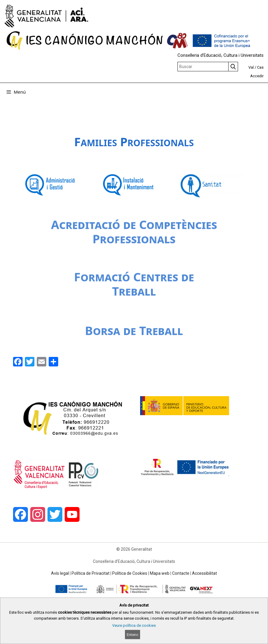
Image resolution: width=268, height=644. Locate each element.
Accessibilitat (204, 573)
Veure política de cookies (134, 625)
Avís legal (60, 573)
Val (251, 67)
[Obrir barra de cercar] (259, 92)
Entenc (133, 635)
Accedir (257, 76)
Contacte (181, 573)
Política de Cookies (130, 573)
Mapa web (160, 573)
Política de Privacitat (91, 573)
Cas (260, 67)
